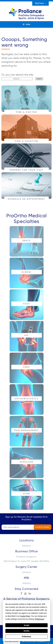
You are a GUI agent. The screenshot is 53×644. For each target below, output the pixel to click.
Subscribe (43, 527)
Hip (26, 335)
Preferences (27, 637)
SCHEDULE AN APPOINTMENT (26, 199)
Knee (26, 367)
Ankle (27, 240)
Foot (27, 304)
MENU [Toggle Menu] (26, 24)
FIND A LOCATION (26, 141)
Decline (26, 631)
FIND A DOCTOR (27, 112)
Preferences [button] (39, 619)
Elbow (27, 272)
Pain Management (27, 430)
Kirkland (26, 546)
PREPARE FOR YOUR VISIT (26, 170)
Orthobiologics (26, 399)
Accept (27, 625)
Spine (26, 493)
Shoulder (27, 462)
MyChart (40, 3)
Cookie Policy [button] (25, 616)
